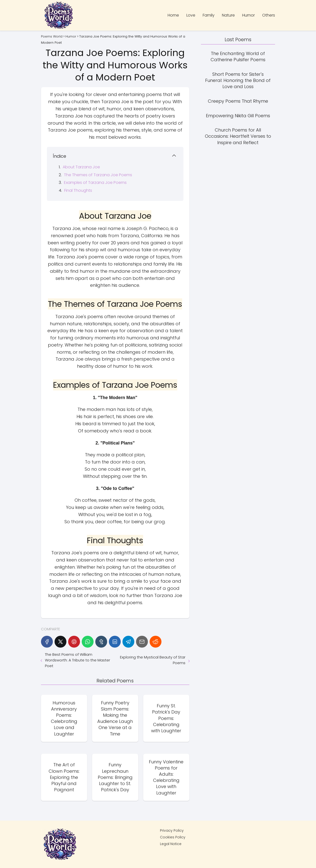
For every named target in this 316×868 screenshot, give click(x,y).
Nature (228, 15)
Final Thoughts (78, 190)
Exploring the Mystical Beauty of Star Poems (153, 660)
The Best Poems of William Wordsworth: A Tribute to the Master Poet (78, 660)
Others (269, 15)
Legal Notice (171, 844)
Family (209, 15)
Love (191, 15)
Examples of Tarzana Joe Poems (95, 183)
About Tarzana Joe (81, 167)
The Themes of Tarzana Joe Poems (98, 175)
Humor (248, 15)
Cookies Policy (173, 837)
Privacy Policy (172, 830)
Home (173, 15)
